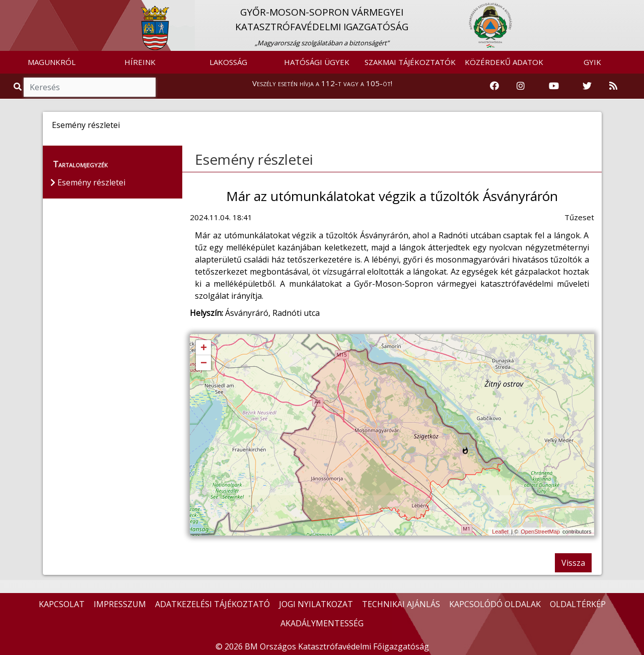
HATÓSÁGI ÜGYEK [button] (317, 62)
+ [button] (204, 348)
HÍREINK (140, 62)
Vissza (573, 563)
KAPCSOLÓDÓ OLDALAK (495, 604)
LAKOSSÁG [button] (228, 62)
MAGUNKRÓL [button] (52, 62)
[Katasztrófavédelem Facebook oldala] (494, 86)
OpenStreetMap (540, 532)
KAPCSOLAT (62, 604)
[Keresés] (90, 87)
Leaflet (500, 532)
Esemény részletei (254, 159)
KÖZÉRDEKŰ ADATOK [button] (504, 62)
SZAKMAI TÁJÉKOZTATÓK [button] (410, 62)
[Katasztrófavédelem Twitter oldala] (587, 86)
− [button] (204, 363)
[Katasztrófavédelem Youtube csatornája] (554, 86)
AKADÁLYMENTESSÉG (322, 623)
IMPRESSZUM (120, 604)
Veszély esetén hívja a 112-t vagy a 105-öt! (322, 83)
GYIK (592, 62)
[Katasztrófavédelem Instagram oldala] (521, 86)
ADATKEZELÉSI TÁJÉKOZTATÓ (212, 604)
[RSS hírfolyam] (613, 86)
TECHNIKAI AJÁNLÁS (401, 604)
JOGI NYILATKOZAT (316, 604)
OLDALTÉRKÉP (578, 604)
